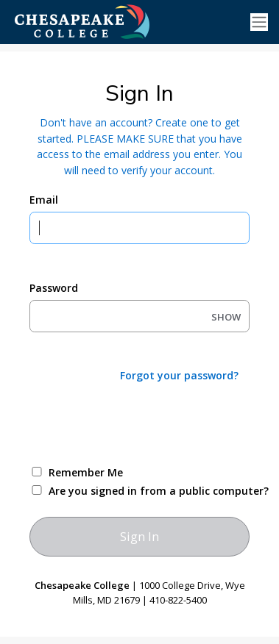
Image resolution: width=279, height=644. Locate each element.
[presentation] (141, 423)
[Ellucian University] (107, 21)
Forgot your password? (179, 375)
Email (44, 200)
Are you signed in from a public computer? (157, 491)
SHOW (226, 317)
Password (54, 288)
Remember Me (86, 472)
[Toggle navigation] (259, 22)
